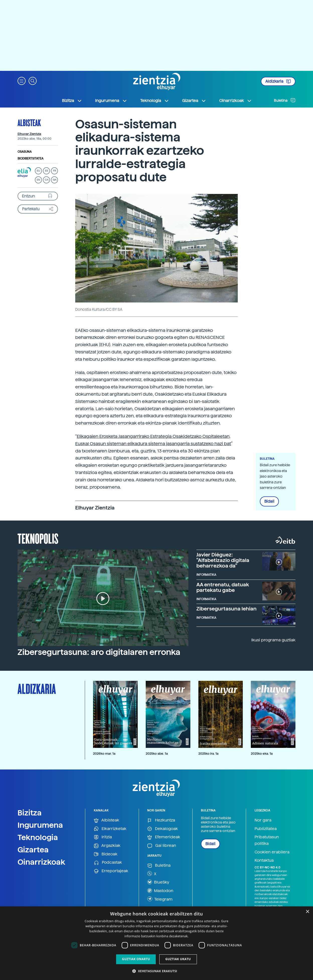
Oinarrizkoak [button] (236, 101)
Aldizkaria (278, 81)
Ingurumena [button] (111, 101)
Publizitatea (266, 829)
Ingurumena (40, 825)
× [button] (307, 912)
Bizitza (30, 813)
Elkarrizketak (110, 829)
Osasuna (25, 152)
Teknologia (38, 837)
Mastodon (160, 891)
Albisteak (29, 123)
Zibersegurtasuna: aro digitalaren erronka (99, 652)
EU (38, 171)
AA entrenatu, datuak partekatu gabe (223, 587)
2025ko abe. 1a (157, 754)
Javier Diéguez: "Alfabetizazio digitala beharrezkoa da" (223, 560)
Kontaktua (264, 860)
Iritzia (103, 837)
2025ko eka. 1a (262, 754)
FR (55, 171)
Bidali (269, 501)
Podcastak (108, 863)
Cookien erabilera (272, 852)
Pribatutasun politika (267, 840)
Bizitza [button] (72, 101)
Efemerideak (164, 837)
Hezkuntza (161, 820)
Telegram (160, 899)
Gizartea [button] (194, 101)
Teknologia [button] (155, 101)
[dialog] (156, 943)
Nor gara (263, 820)
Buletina (285, 100)
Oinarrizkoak (41, 862)
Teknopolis (38, 538)
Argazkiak (107, 846)
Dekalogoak (163, 829)
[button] (22, 81)
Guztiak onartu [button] (136, 959)
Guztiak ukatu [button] (178, 959)
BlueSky (158, 882)
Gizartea (33, 850)
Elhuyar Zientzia (29, 134)
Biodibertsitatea (30, 159)
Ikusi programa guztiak (273, 640)
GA (55, 180)
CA (47, 180)
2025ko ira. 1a (208, 754)
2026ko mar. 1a (104, 754)
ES (46, 171)
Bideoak (106, 854)
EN (38, 180)
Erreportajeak (111, 871)
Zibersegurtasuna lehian (226, 609)
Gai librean (162, 846)
